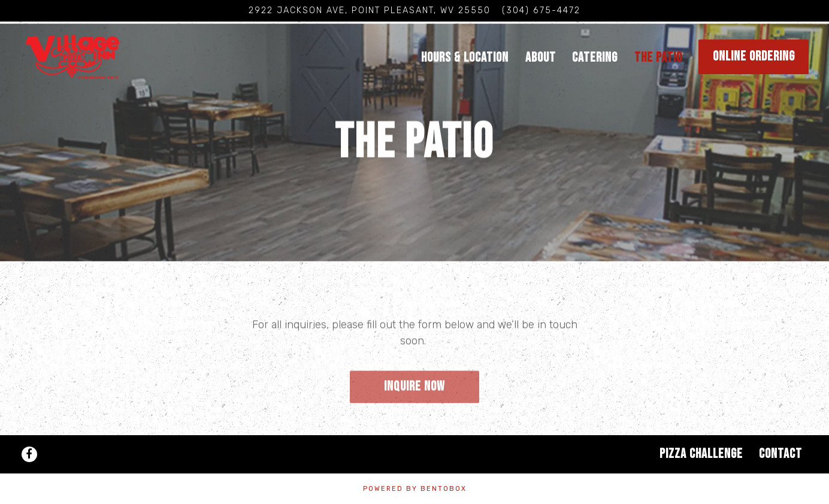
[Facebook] (29, 454)
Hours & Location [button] (465, 58)
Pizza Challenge (701, 454)
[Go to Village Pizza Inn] (370, 11)
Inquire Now (414, 386)
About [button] (541, 58)
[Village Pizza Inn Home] (95, 56)
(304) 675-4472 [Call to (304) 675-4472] (541, 10)
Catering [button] (595, 58)
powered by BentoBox (415, 489)
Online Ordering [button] (754, 57)
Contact (780, 454)
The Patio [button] (658, 58)
